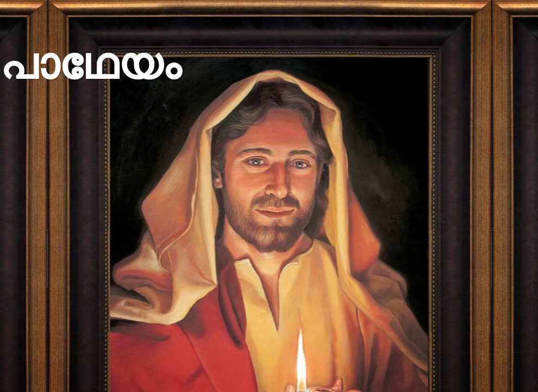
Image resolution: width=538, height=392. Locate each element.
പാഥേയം (90, 64)
